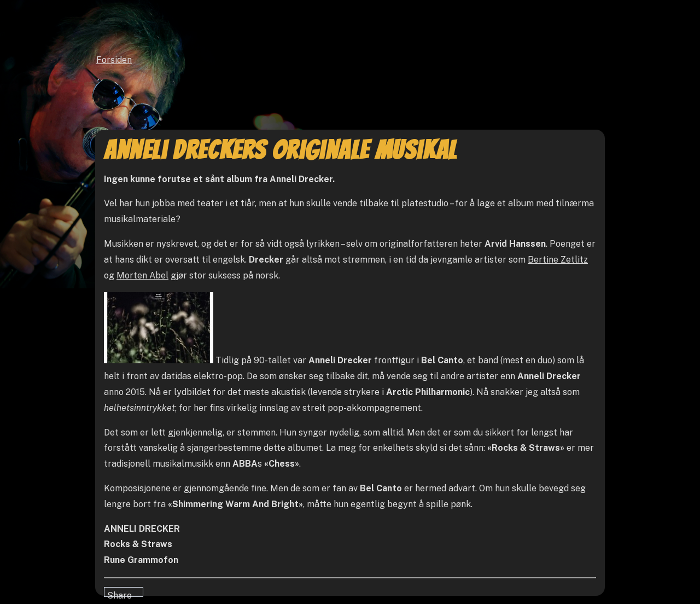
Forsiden (114, 60)
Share (119, 594)
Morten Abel (142, 275)
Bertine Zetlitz (558, 260)
